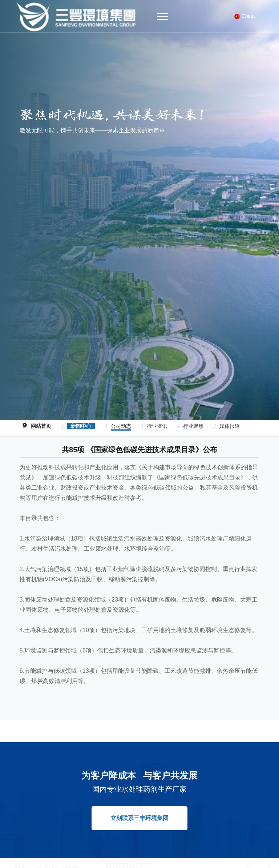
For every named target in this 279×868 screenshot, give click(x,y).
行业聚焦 (193, 417)
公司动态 (121, 417)
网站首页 (41, 417)
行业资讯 (157, 417)
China (245, 16)
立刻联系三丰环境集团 (139, 809)
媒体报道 (230, 417)
